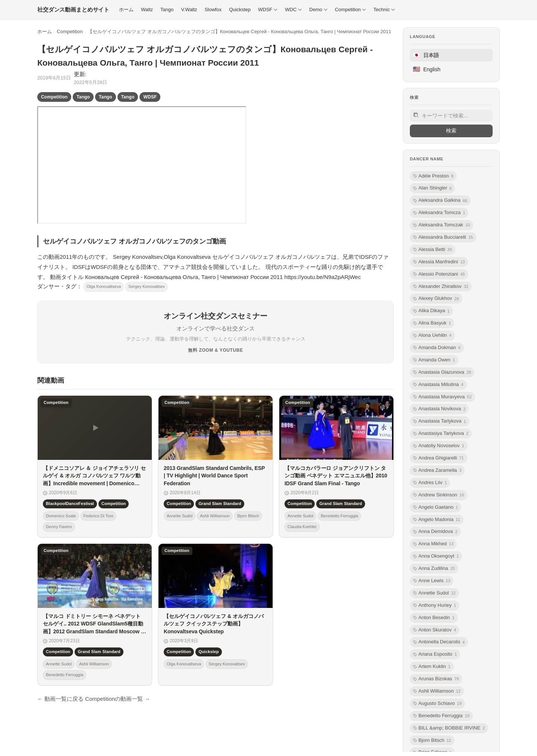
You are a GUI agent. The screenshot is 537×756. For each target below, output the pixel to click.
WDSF (150, 97)
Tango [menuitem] (167, 10)
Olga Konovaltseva (104, 286)
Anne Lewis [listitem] (432, 581)
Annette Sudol (180, 516)
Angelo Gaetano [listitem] (436, 507)
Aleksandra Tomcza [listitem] (439, 213)
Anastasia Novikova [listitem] (439, 409)
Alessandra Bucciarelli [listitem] (443, 237)
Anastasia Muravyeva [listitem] (442, 397)
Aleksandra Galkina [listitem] (440, 200)
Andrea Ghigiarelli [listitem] (439, 458)
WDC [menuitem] (293, 10)
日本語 (426, 55)
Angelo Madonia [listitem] (437, 520)
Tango (83, 97)
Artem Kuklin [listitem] (432, 667)
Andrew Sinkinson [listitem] (439, 495)
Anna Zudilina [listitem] (434, 569)
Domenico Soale (61, 516)
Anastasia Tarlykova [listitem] (440, 421)
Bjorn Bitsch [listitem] (432, 741)
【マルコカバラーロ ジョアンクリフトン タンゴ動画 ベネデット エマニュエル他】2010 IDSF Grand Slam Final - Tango (336, 476)
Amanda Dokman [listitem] (437, 348)
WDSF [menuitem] (268, 10)
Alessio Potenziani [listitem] (439, 274)
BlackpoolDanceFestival (70, 504)
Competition (70, 32)
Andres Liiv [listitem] (430, 483)
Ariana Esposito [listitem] (435, 654)
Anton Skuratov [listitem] (435, 630)
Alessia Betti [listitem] (433, 250)
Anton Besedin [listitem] (434, 618)
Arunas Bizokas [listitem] (436, 679)
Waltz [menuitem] (147, 10)
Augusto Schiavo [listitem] (437, 704)
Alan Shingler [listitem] (432, 188)
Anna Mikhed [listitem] (433, 544)
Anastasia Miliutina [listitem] (438, 385)
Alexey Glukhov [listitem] (436, 299)
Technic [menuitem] (384, 10)
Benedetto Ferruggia (339, 516)
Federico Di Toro (99, 516)
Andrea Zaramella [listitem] (437, 470)
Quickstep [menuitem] (240, 10)
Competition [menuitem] (350, 10)
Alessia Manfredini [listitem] (439, 262)
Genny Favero (59, 527)
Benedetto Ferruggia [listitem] (441, 716)
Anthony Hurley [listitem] (435, 606)
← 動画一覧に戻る (60, 699)
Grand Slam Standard (220, 504)
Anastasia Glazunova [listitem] (442, 372)
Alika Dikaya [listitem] (431, 311)
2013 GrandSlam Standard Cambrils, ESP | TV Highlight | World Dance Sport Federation (214, 476)
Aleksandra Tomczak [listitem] (442, 225)
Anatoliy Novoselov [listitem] (439, 446)
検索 (451, 131)
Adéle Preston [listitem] (433, 176)
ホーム (45, 32)
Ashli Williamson (215, 516)
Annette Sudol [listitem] (434, 593)
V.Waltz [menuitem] (189, 10)
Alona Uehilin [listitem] (432, 335)
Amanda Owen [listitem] (434, 360)
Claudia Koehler (302, 527)
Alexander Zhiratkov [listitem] (441, 287)
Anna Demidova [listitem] (435, 532)
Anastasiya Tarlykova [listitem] (441, 434)
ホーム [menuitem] (126, 10)
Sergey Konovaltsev (147, 286)
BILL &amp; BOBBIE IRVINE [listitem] (449, 728)
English (427, 69)
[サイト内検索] (451, 116)
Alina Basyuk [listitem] (432, 323)
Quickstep (208, 652)
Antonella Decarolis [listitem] (439, 642)
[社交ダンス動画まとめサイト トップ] (73, 10)
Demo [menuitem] (318, 10)
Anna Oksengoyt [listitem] (436, 556)
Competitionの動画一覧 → (117, 699)
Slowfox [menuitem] (213, 10)
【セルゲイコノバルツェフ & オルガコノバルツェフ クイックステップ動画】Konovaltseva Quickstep (214, 624)
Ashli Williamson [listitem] (437, 691)
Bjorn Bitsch (248, 516)
